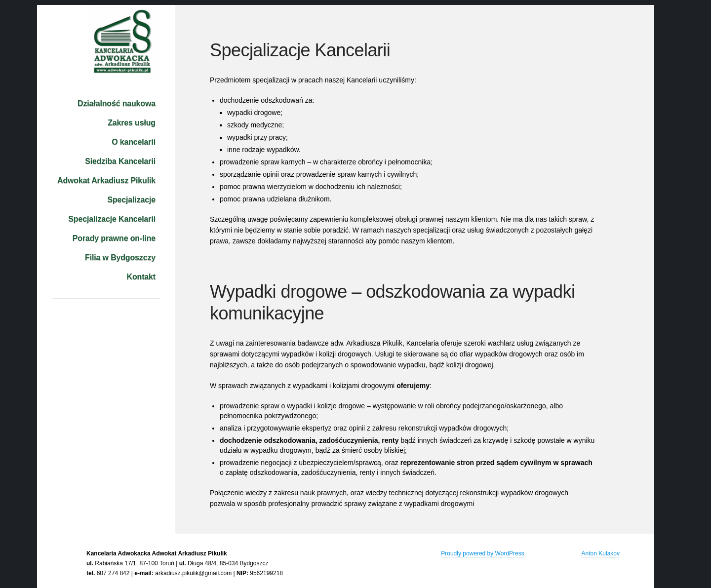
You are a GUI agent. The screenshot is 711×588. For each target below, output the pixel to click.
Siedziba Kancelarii (120, 161)
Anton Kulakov (601, 553)
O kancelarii (134, 142)
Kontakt (141, 277)
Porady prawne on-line (114, 238)
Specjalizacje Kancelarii (112, 219)
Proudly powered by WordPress (483, 553)
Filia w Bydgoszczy (120, 257)
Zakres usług (132, 123)
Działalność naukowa (117, 103)
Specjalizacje (131, 200)
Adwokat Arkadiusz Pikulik (106, 180)
